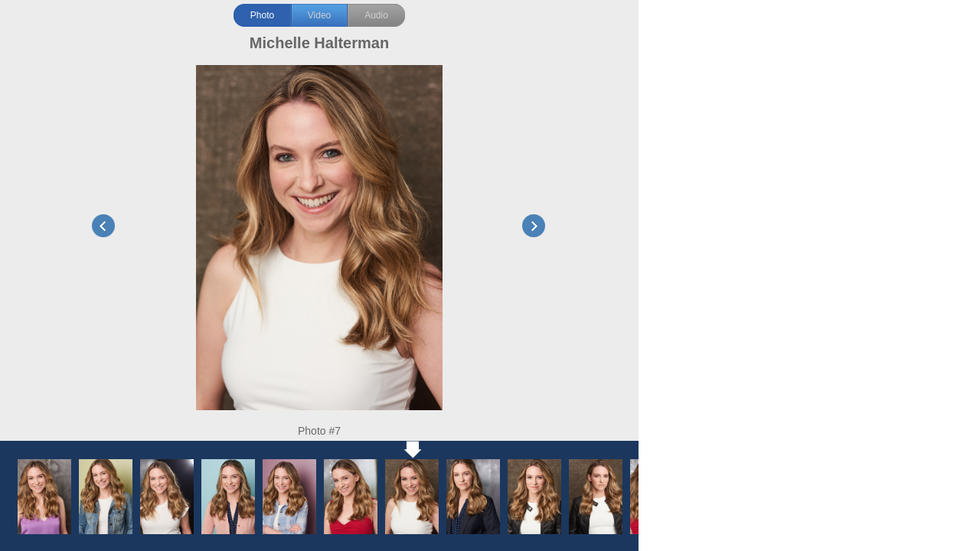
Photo (262, 15)
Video (319, 15)
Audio (376, 15)
